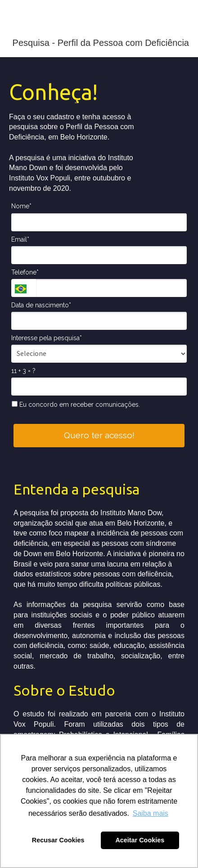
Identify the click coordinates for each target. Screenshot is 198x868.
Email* (20, 239)
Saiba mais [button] (151, 813)
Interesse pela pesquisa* (47, 338)
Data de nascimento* (41, 305)
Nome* (21, 206)
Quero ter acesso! (99, 435)
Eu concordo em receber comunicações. (76, 405)
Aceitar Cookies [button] (140, 840)
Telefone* (25, 272)
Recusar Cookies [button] (58, 840)
